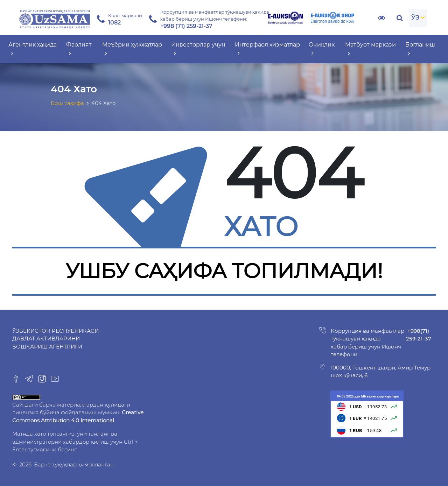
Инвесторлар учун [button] (198, 49)
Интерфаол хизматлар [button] (267, 49)
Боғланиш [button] (420, 49)
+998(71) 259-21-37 (419, 335)
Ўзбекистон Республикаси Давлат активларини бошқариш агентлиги (55, 339)
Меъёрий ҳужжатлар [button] (132, 49)
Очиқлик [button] (322, 49)
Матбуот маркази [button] (370, 49)
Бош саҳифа (67, 103)
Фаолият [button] (79, 49)
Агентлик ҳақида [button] (33, 49)
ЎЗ (415, 17)
